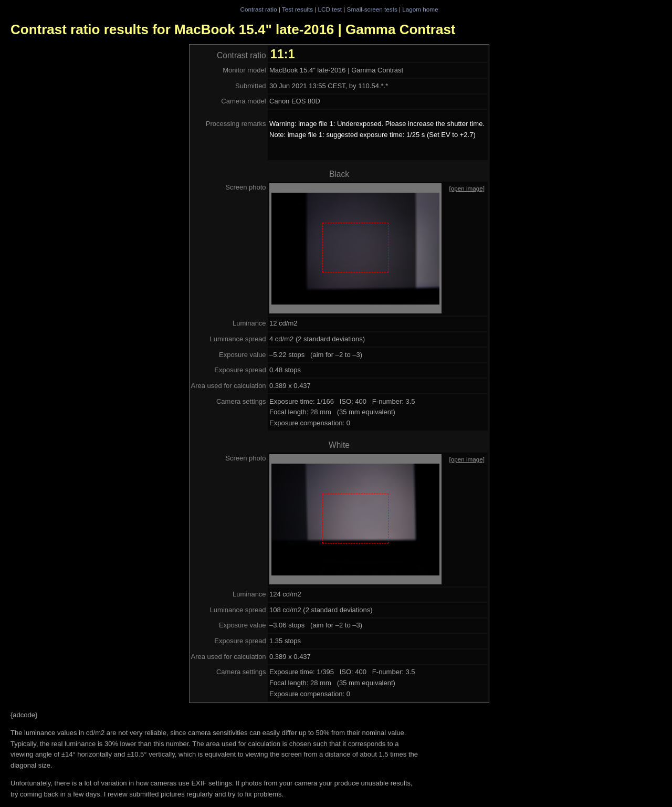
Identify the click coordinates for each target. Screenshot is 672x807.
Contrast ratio (258, 9)
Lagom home (420, 9)
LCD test (330, 9)
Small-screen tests (372, 9)
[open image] (467, 188)
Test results (297, 9)
